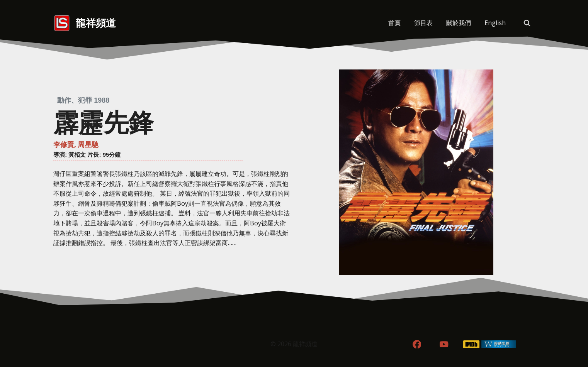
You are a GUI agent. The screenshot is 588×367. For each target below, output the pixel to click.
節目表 (423, 23)
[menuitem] (495, 23)
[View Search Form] (527, 23)
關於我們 (459, 23)
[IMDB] (472, 344)
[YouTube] (444, 344)
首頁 (394, 23)
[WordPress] (499, 344)
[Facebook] (417, 344)
